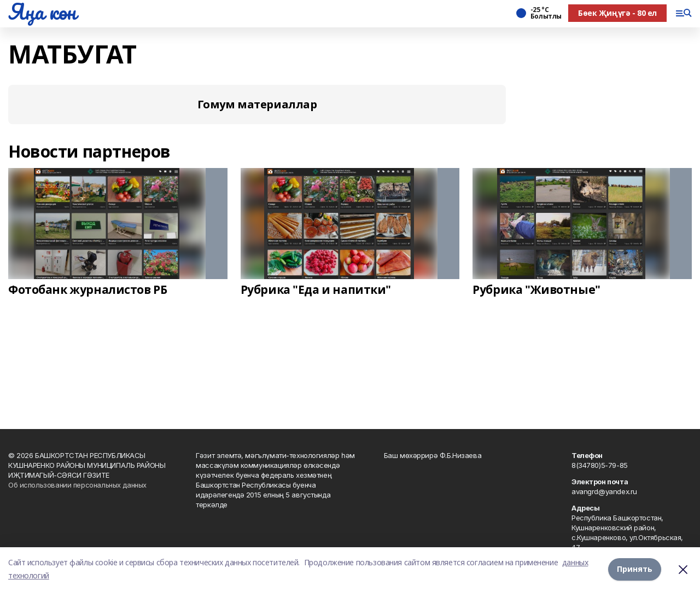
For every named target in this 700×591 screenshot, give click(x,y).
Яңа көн (42, 11)
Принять (635, 569)
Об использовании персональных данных (77, 485)
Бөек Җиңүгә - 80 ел (617, 13)
